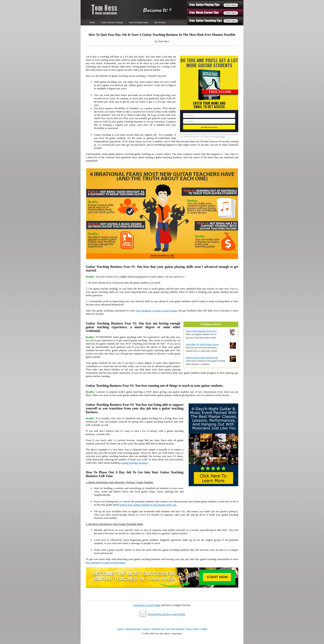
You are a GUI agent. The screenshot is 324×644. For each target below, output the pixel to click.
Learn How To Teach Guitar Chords (202, 344)
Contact (120, 629)
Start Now (217, 577)
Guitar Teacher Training (112, 22)
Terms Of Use (158, 629)
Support (146, 629)
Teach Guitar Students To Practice (201, 331)
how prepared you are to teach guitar (157, 311)
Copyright (170, 629)
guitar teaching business (135, 463)
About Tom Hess (133, 629)
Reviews (180, 629)
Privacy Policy (193, 629)
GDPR (204, 629)
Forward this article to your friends (167, 614)
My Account (160, 22)
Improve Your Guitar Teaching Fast (202, 357)
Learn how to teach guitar (147, 605)
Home (92, 22)
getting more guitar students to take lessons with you (148, 505)
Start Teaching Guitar (139, 22)
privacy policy (220, 136)
